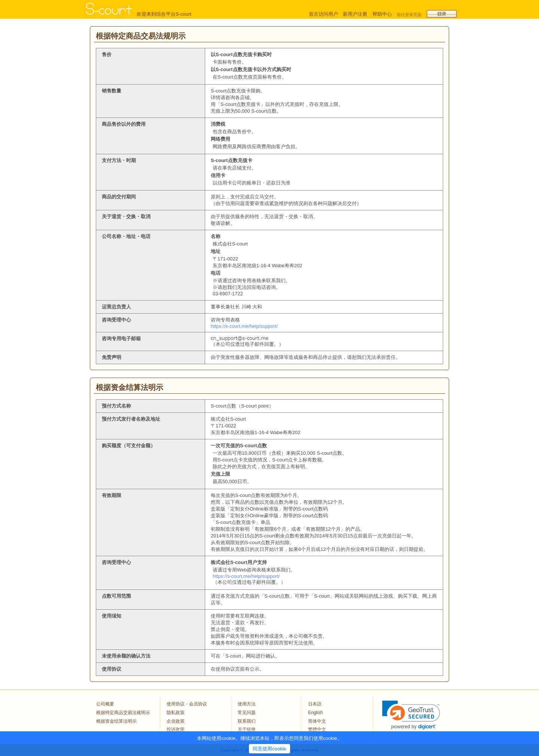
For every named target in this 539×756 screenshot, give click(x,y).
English (315, 713)
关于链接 (247, 729)
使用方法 (247, 704)
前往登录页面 (409, 15)
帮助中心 (382, 14)
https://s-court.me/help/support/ (244, 326)
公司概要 (105, 704)
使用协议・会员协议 (187, 704)
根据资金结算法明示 (116, 721)
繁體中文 (317, 729)
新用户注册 (355, 14)
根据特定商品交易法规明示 (123, 713)
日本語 (315, 704)
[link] (411, 715)
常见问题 (247, 713)
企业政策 (176, 721)
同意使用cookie (269, 749)
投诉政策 (176, 729)
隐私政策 (176, 713)
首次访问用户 (323, 14)
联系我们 (247, 721)
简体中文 (317, 721)
